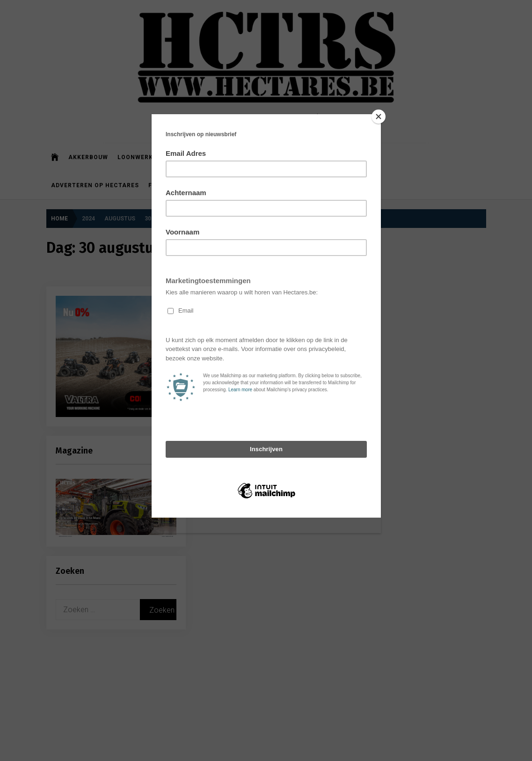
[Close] (379, 117)
